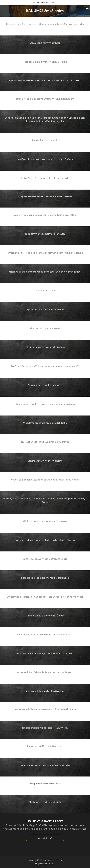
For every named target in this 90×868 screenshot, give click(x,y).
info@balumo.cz (41, 864)
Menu (87, 8)
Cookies (52, 864)
